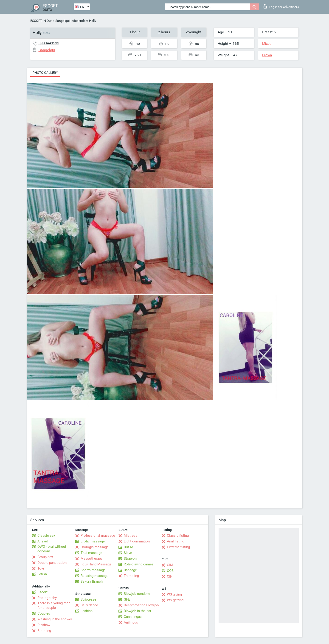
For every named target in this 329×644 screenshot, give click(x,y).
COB (170, 571)
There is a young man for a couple (54, 605)
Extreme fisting (178, 547)
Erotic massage (93, 541)
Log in (281, 6)
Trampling (131, 576)
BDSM (128, 547)
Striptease (88, 599)
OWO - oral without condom (52, 549)
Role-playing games (139, 564)
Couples (44, 613)
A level (43, 541)
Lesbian (87, 611)
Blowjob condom (137, 594)
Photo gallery (45, 73)
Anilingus (131, 622)
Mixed (267, 44)
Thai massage (91, 553)
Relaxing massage (94, 576)
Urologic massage (95, 547)
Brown (267, 55)
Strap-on (130, 559)
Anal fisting (176, 541)
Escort (42, 592)
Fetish (42, 574)
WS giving (174, 594)
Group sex (45, 557)
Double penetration (52, 563)
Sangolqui (62, 21)
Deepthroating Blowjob (141, 605)
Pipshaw (44, 625)
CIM (170, 565)
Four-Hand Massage (96, 564)
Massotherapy (91, 559)
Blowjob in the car (138, 611)
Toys (41, 568)
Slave (128, 553)
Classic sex (46, 536)
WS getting (175, 600)
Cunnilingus (133, 617)
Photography (47, 598)
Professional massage (98, 536)
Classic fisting (178, 536)
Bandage (130, 570)
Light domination (137, 541)
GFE (127, 599)
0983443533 (49, 43)
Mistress (131, 536)
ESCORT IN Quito (42, 21)
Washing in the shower (55, 619)
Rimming (44, 631)
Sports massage (93, 570)
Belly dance (89, 605)
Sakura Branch (92, 582)
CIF (169, 576)
